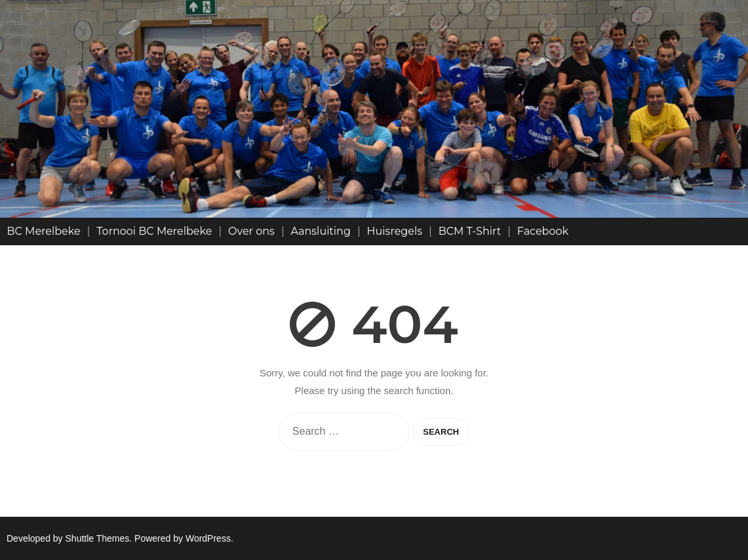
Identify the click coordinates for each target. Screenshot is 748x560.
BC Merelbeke (44, 231)
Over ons (251, 231)
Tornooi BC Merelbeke (154, 231)
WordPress (208, 538)
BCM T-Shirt (470, 231)
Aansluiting (321, 231)
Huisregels (395, 231)
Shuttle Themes (98, 538)
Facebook (543, 231)
